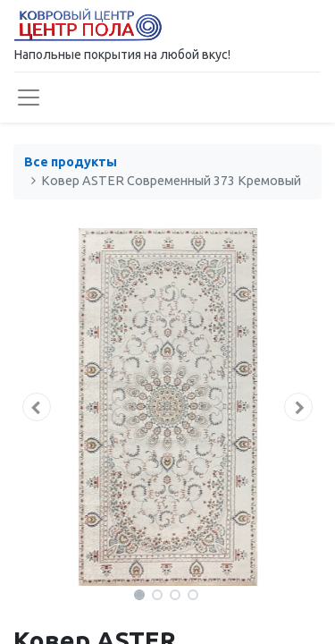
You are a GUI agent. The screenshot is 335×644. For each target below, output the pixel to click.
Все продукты (71, 162)
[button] (37, 407)
